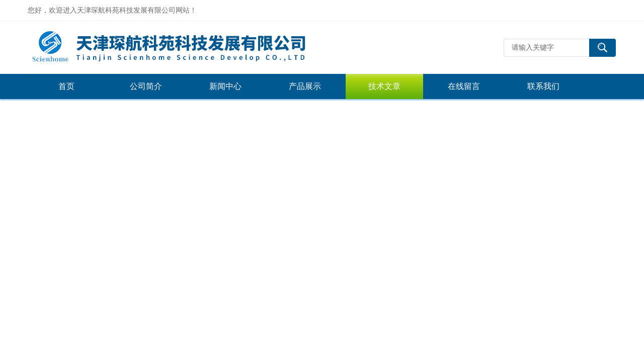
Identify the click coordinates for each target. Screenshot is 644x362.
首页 (66, 86)
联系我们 (543, 86)
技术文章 (384, 86)
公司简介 (146, 86)
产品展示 (305, 86)
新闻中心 (225, 86)
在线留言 (464, 86)
